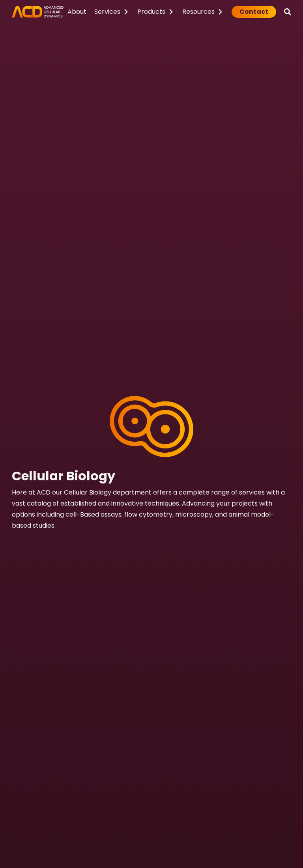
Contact (254, 12)
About (77, 12)
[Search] (288, 12)
